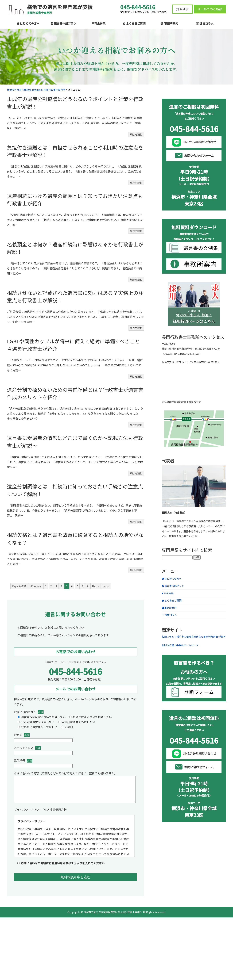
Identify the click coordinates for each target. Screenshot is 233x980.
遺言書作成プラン (64, 23)
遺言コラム (205, 23)
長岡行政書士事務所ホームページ (180, 645)
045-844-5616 (75, 671)
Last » (106, 586)
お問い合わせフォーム (199, 156)
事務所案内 (170, 23)
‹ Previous (36, 586)
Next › (95, 586)
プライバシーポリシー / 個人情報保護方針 (40, 815)
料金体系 (99, 23)
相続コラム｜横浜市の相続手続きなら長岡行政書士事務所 (193, 636)
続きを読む (136, 134)
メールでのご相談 (210, 9)
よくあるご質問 (134, 23)
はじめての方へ (28, 23)
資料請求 (182, 9)
